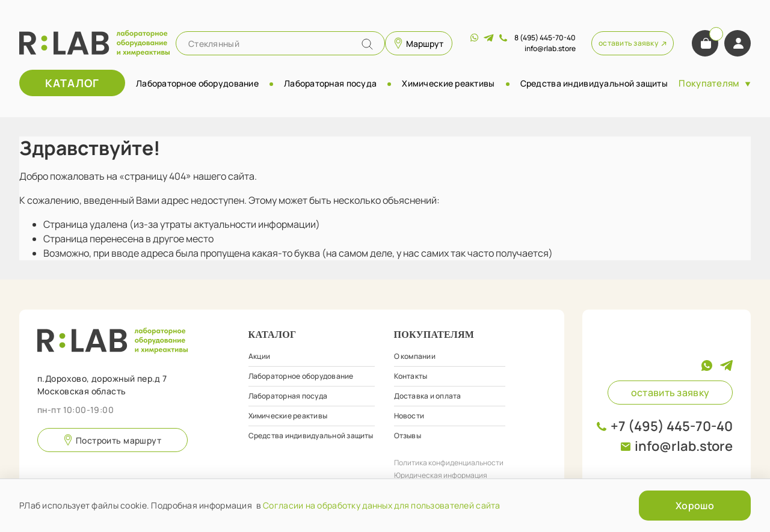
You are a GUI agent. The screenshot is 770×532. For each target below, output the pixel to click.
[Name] (367, 44)
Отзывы (408, 436)
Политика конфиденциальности (449, 463)
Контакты (411, 376)
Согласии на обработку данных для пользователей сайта (382, 505)
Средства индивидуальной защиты (594, 83)
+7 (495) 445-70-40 (672, 426)
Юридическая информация (441, 475)
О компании (415, 356)
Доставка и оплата (428, 396)
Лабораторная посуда (330, 83)
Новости (409, 416)
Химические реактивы (448, 83)
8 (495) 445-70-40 (545, 38)
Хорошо (695, 506)
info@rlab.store (684, 446)
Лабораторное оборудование (197, 83)
